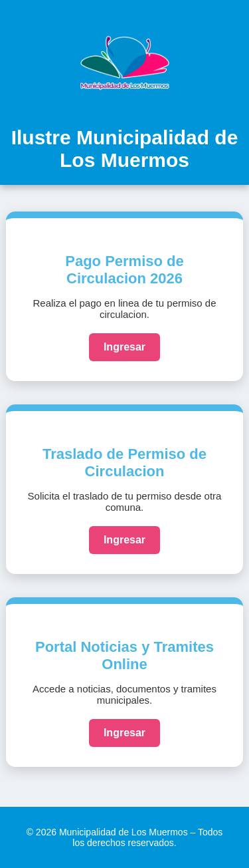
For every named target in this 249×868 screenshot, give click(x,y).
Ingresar (124, 347)
